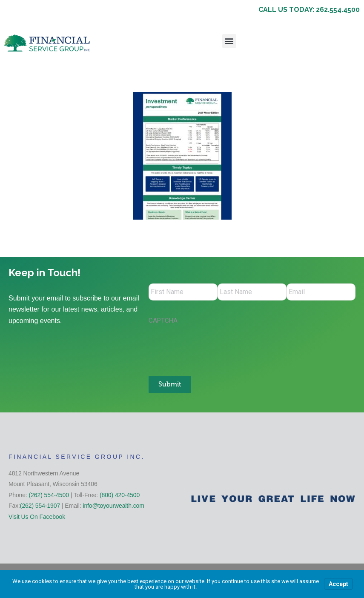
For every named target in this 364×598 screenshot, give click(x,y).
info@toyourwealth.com (113, 506)
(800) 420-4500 (120, 495)
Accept (338, 584)
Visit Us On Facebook (37, 517)
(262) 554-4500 (49, 495)
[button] (229, 41)
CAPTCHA (163, 320)
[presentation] (213, 346)
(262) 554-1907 (40, 506)
